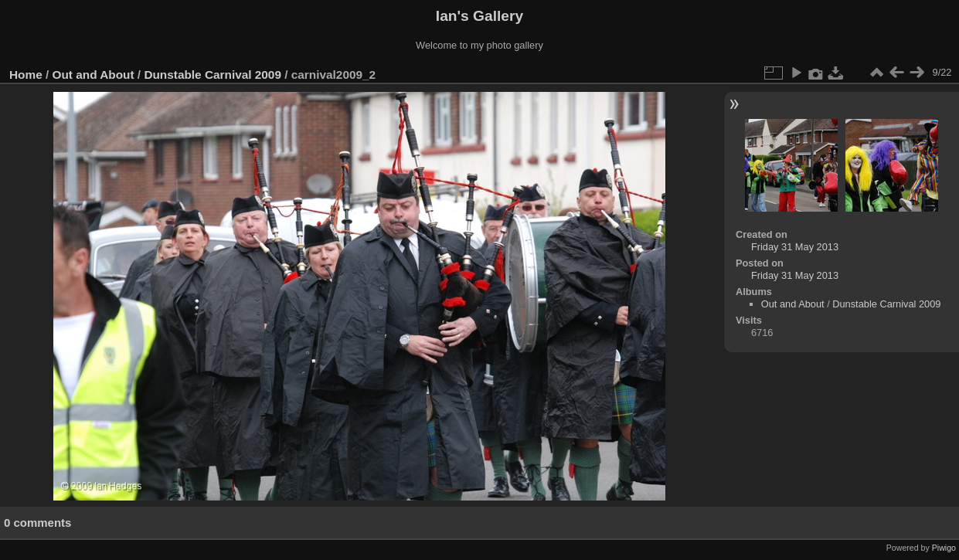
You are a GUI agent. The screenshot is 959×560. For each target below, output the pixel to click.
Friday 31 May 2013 (795, 247)
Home (26, 75)
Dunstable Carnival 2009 (213, 75)
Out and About (94, 75)
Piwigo (944, 548)
